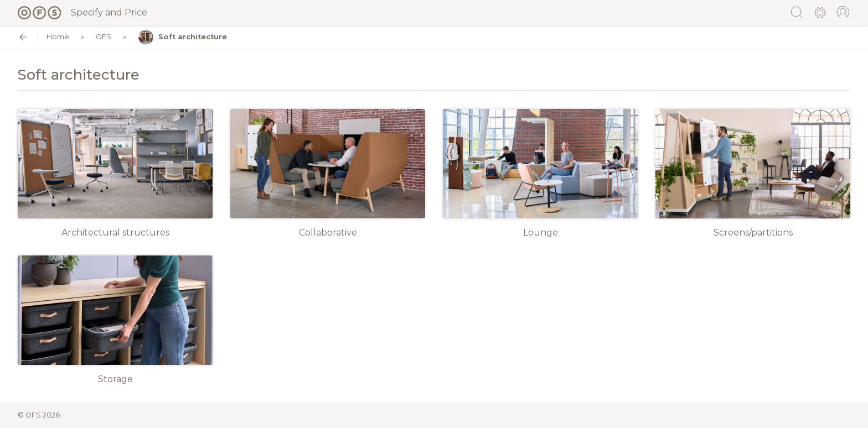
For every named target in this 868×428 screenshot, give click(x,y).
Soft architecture (182, 37)
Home (58, 37)
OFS (104, 37)
